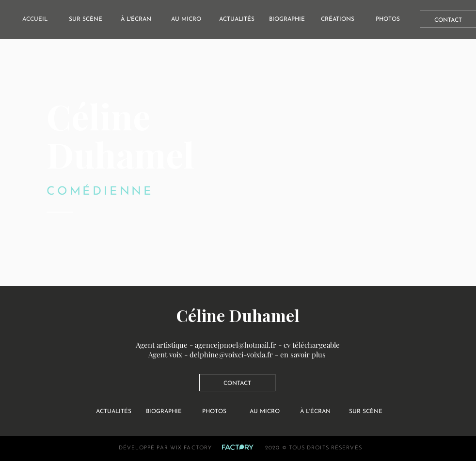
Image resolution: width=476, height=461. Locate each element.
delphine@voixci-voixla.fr (231, 354)
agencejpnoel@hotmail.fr (236, 345)
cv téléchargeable (312, 345)
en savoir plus (303, 354)
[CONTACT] (237, 383)
